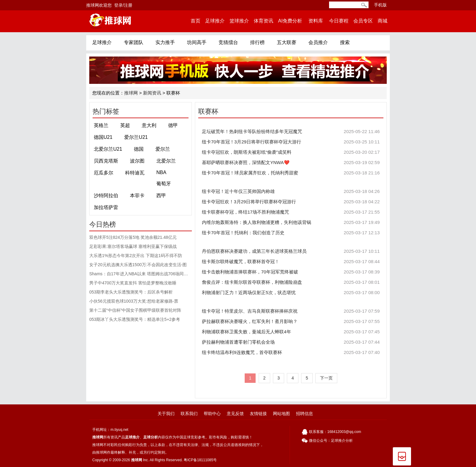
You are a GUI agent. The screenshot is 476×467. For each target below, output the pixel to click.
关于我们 (166, 414)
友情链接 (258, 414)
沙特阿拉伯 (106, 196)
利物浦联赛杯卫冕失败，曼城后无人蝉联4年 (291, 332)
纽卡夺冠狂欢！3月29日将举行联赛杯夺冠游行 (291, 202)
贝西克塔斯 (106, 161)
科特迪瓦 (135, 173)
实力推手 (165, 42)
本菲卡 (137, 196)
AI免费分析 (290, 21)
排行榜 (257, 42)
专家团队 (134, 42)
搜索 (345, 42)
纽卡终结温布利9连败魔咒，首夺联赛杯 (291, 352)
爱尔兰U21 (136, 137)
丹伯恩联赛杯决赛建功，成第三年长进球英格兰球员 (291, 251)
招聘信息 (304, 414)
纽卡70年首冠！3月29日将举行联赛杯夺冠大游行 (291, 142)
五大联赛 (287, 42)
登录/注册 (123, 5)
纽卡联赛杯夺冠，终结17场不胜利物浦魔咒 (291, 212)
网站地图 (281, 414)
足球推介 (215, 21)
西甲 (161, 196)
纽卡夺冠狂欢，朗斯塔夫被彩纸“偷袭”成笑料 (291, 152)
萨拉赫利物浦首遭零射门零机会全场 (291, 342)
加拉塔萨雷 (106, 207)
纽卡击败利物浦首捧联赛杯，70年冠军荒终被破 (291, 272)
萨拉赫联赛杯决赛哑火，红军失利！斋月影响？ (291, 321)
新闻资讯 (152, 93)
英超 (125, 125)
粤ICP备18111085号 (200, 460)
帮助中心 (212, 414)
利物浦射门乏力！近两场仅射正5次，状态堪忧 (291, 293)
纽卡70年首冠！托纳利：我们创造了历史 (291, 233)
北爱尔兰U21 (108, 149)
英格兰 (101, 125)
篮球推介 (239, 21)
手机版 (380, 5)
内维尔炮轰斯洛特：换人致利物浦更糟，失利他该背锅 (291, 222)
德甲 (173, 125)
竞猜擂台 (228, 42)
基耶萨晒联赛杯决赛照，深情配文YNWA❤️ (291, 163)
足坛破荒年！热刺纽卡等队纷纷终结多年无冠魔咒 (291, 132)
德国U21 (103, 137)
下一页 (326, 378)
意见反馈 (235, 414)
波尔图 (137, 161)
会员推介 (318, 42)
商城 (382, 21)
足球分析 (151, 437)
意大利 (149, 125)
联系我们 (189, 414)
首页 (195, 21)
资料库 (316, 21)
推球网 (131, 93)
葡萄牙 (164, 184)
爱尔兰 (163, 149)
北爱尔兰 (166, 161)
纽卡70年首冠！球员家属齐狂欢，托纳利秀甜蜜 (291, 173)
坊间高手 (197, 42)
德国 (139, 149)
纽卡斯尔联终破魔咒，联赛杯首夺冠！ (291, 262)
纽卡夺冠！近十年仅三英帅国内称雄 (291, 191)
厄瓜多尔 (104, 173)
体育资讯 (263, 21)
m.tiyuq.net (119, 430)
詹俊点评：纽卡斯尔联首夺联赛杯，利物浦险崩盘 (291, 282)
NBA (161, 172)
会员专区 (363, 21)
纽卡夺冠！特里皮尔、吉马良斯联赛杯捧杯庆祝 (291, 311)
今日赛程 (339, 21)
